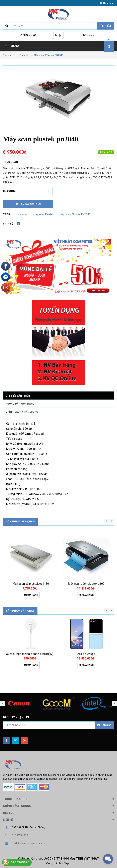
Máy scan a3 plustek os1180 (31, 584)
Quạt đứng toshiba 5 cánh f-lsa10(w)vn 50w (34, 654)
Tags (6, 214)
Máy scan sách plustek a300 (86, 584)
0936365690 (20, 862)
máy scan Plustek (43, 214)
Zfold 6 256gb (86, 654)
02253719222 (20, 835)
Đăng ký (89, 35)
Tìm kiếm (105, 26)
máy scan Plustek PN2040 (75, 214)
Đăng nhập (28, 35)
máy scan (22, 214)
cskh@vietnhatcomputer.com (29, 843)
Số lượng (9, 191)
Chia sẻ (8, 224)
